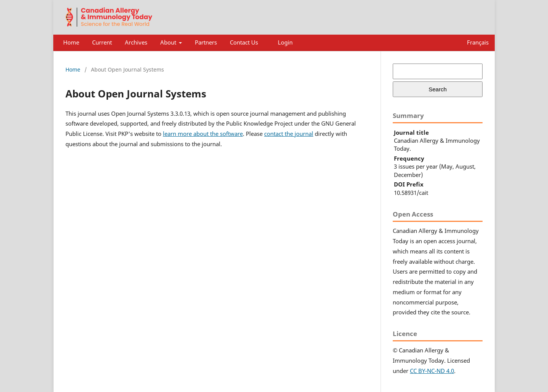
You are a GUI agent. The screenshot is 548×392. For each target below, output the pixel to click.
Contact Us (244, 42)
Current (102, 42)
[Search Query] (438, 71)
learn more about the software (203, 134)
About (169, 42)
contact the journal (289, 134)
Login (285, 42)
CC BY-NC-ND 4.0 (432, 371)
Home (71, 42)
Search (438, 89)
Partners (206, 42)
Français (478, 42)
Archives (136, 42)
